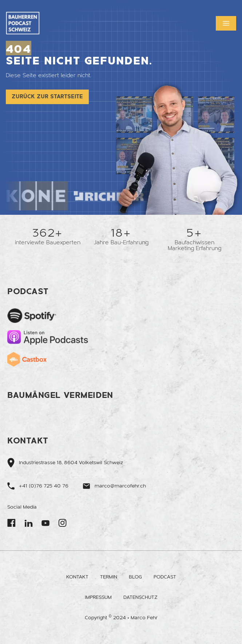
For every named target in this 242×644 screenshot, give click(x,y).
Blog (135, 577)
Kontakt (77, 577)
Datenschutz (140, 597)
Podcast (165, 577)
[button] (226, 23)
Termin (109, 577)
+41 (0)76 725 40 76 (44, 486)
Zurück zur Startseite (47, 97)
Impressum (98, 597)
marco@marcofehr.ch (120, 486)
